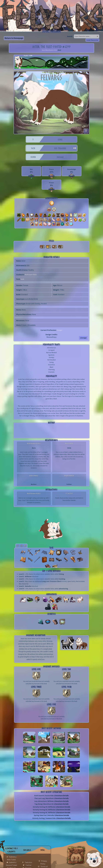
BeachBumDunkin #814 (50, 50)
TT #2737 (69, 493)
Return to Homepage (14, 38)
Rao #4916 (69, 443)
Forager (60, 330)
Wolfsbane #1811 (31, 275)
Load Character (92, 40)
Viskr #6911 (34, 476)
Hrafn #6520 (69, 476)
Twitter (28, 865)
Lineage (83, 338)
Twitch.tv (28, 862)
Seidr (22, 279)
